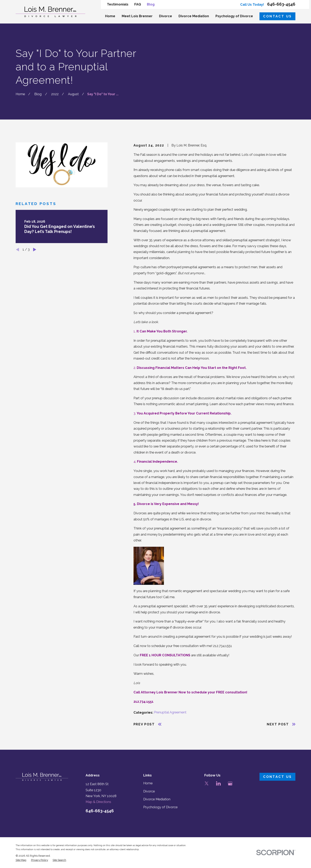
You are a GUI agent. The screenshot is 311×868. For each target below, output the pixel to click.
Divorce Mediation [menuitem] (194, 16)
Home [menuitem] (110, 16)
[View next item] (35, 250)
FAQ (138, 4)
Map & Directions (98, 802)
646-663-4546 (281, 4)
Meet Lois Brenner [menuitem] (137, 16)
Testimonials (118, 4)
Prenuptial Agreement (170, 712)
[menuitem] (21, 860)
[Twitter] (207, 783)
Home (148, 783)
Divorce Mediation (157, 799)
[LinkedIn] (218, 783)
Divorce (149, 791)
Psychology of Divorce (160, 807)
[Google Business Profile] (230, 783)
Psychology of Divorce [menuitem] (234, 16)
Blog (151, 4)
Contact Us (278, 16)
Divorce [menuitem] (166, 16)
